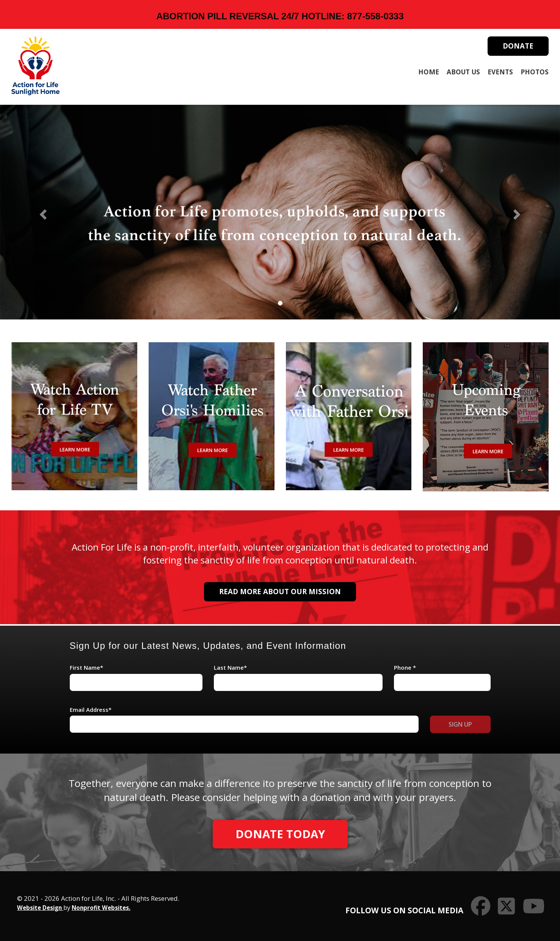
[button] (42, 212)
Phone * (405, 667)
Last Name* (230, 667)
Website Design (40, 908)
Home (429, 72)
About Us (463, 72)
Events (500, 72)
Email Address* (91, 710)
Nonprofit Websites (100, 908)
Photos (535, 72)
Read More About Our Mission (280, 591)
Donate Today (280, 834)
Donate (518, 46)
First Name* (86, 667)
